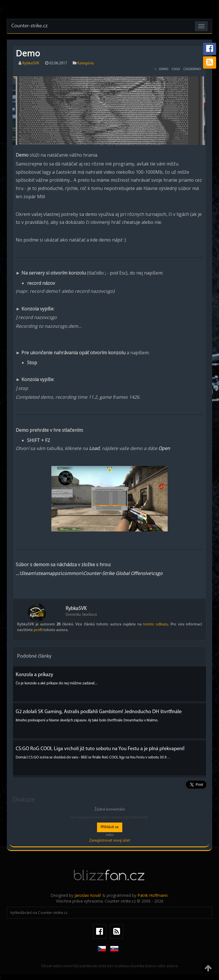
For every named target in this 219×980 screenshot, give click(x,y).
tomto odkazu (156, 624)
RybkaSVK (31, 63)
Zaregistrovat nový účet (110, 841)
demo (164, 69)
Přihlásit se (110, 827)
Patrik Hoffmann (153, 895)
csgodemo (192, 69)
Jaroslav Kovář (88, 895)
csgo (176, 69)
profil (38, 630)
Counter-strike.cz (30, 26)
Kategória (86, 63)
